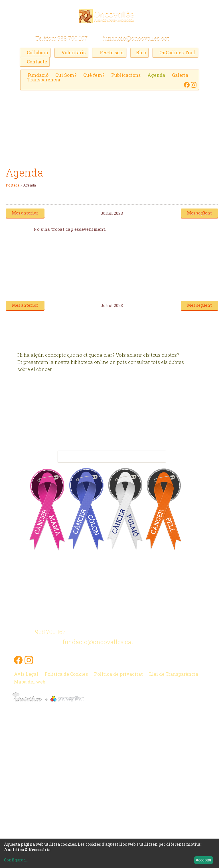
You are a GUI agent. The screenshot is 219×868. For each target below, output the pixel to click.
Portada (13, 185)
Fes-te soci (112, 52)
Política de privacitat (118, 673)
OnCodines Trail (177, 52)
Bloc (141, 52)
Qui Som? (66, 75)
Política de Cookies (66, 673)
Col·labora (37, 52)
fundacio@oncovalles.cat (136, 39)
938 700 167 (72, 39)
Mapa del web (30, 681)
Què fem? (94, 75)
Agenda (156, 75)
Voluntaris (73, 52)
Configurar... (16, 860)
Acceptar (203, 860)
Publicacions (126, 75)
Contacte (37, 62)
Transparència (44, 80)
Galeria (180, 75)
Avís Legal (26, 673)
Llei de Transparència (174, 673)
